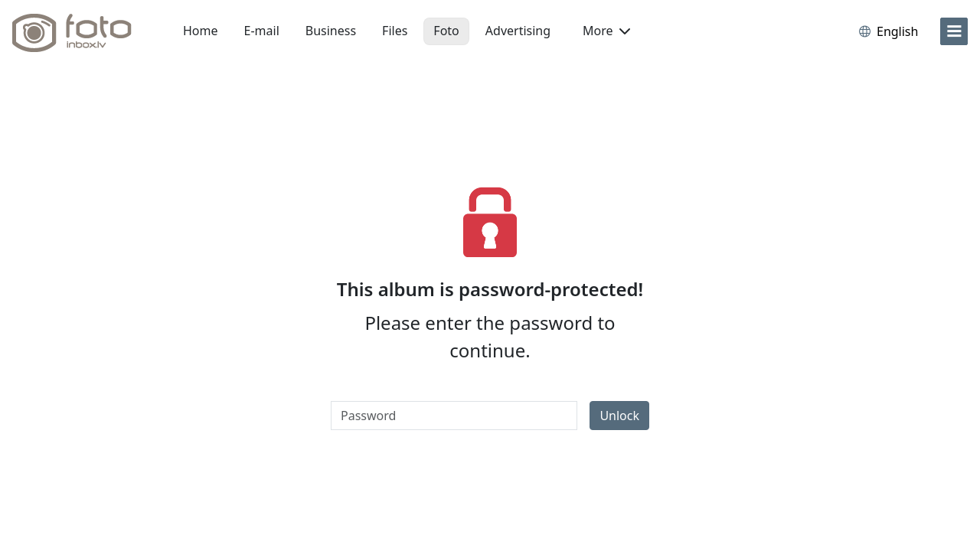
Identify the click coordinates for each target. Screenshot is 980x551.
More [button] (606, 31)
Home (201, 31)
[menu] (954, 31)
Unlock (619, 416)
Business (331, 31)
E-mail (262, 31)
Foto (446, 31)
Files (395, 31)
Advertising (518, 31)
